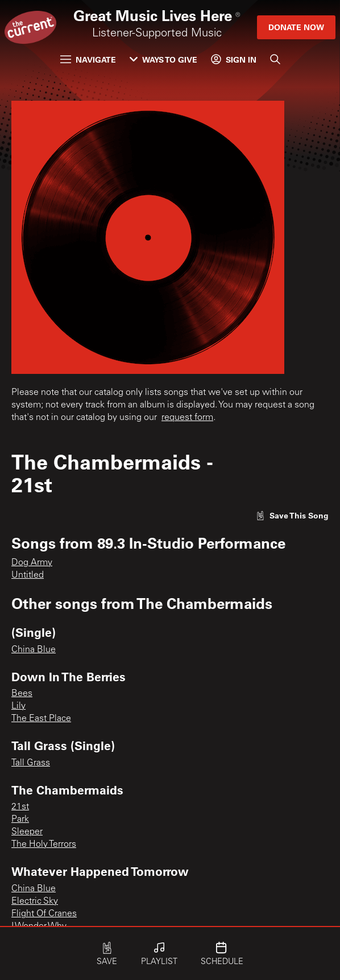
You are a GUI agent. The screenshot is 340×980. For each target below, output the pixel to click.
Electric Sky (35, 901)
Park (20, 820)
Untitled (28, 575)
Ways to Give (163, 59)
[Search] (275, 59)
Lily (18, 706)
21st (20, 807)
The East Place (41, 719)
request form (187, 418)
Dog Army (32, 563)
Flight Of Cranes (44, 914)
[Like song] (292, 515)
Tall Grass (31, 763)
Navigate (88, 59)
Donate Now (296, 27)
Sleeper (27, 832)
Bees (22, 694)
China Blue (34, 650)
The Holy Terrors (44, 845)
